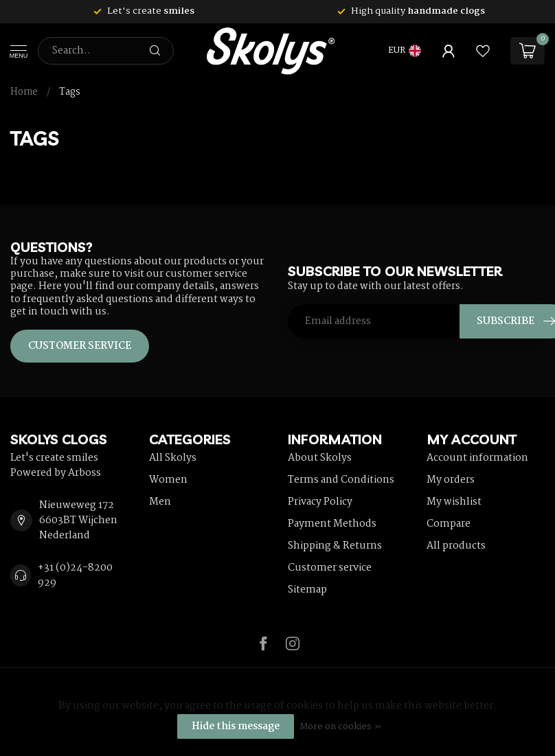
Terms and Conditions (341, 480)
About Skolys (320, 458)
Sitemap (307, 590)
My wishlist (454, 502)
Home (24, 92)
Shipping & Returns (335, 546)
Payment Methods (332, 524)
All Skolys (173, 458)
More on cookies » (341, 727)
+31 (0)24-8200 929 (75, 575)
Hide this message (236, 726)
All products (456, 546)
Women (168, 480)
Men (160, 502)
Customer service (80, 346)
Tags (70, 92)
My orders (451, 480)
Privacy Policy (320, 502)
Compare (449, 524)
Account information (477, 458)
